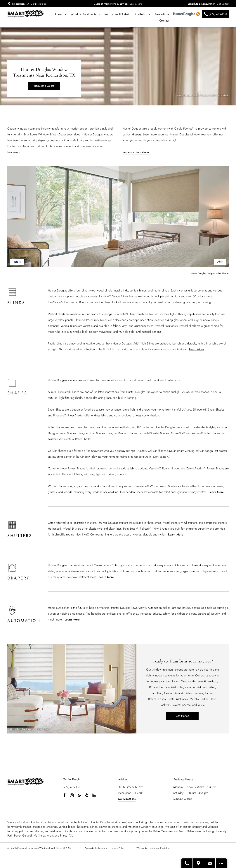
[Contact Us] (210, 863)
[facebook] (65, 796)
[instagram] (72, 796)
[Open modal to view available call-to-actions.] (221, 863)
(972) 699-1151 (72, 787)
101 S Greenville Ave (131, 787)
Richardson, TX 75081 (131, 793)
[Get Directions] (199, 863)
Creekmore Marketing (159, 848)
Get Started (223, 4)
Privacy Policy (118, 848)
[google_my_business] (79, 796)
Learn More (136, 4)
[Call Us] (187, 863)
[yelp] (87, 796)
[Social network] (94, 796)
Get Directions (38, 4)
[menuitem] (60, 14)
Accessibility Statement (96, 848)
